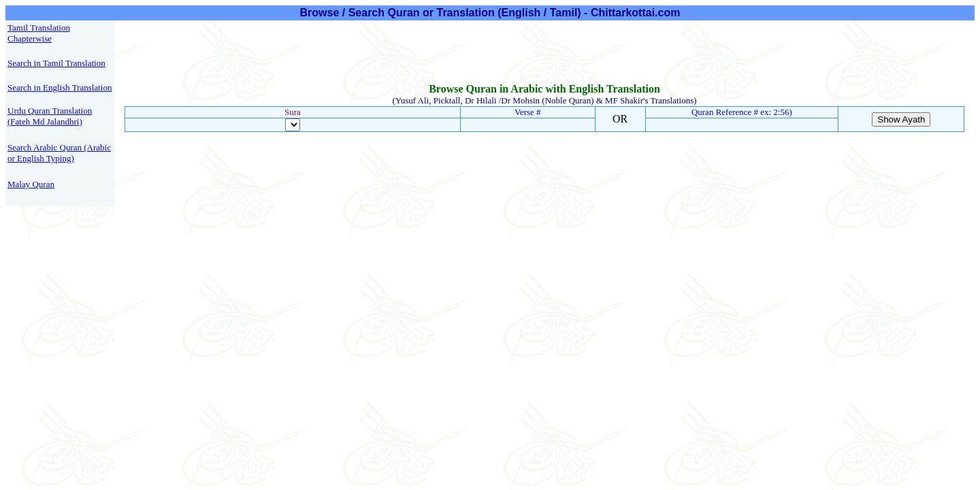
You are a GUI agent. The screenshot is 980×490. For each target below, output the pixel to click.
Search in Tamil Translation (56, 63)
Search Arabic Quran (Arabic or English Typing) (59, 153)
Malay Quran (31, 184)
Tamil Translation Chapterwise (39, 33)
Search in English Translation (60, 87)
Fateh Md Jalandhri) (46, 121)
